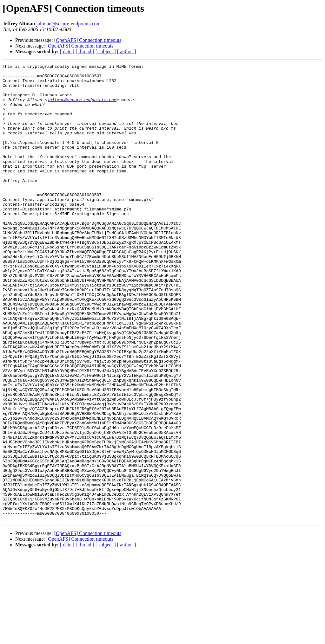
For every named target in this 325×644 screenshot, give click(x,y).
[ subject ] (106, 52)
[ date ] (67, 52)
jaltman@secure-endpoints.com (68, 24)
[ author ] (127, 52)
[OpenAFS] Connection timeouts (88, 40)
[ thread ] (85, 52)
